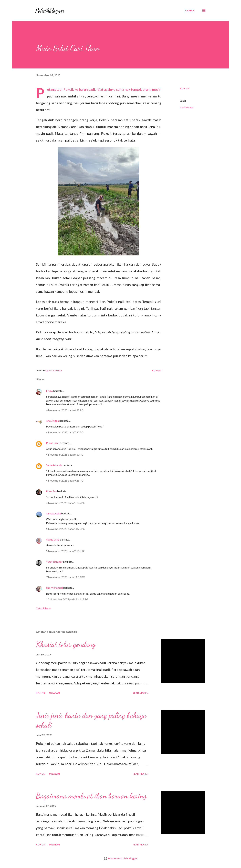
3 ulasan (54, 774)
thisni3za (51, 491)
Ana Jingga (52, 421)
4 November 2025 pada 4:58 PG (65, 410)
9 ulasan (54, 693)
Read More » (140, 693)
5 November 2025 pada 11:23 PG (66, 529)
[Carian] (190, 11)
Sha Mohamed (54, 588)
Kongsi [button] (185, 88)
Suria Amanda (54, 465)
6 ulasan (54, 845)
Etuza (49, 391)
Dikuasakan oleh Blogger (121, 858)
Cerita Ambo (187, 107)
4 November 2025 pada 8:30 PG (65, 455)
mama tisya (53, 539)
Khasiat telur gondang (66, 644)
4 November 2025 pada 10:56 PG (66, 503)
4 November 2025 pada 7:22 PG (65, 432)
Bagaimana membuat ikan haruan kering (91, 796)
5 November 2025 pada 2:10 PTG (66, 551)
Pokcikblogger (50, 10)
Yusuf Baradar (54, 562)
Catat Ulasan (43, 608)
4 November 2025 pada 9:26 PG (65, 480)
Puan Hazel (53, 443)
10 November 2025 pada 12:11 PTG (67, 599)
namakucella (53, 513)
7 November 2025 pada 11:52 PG (66, 577)
